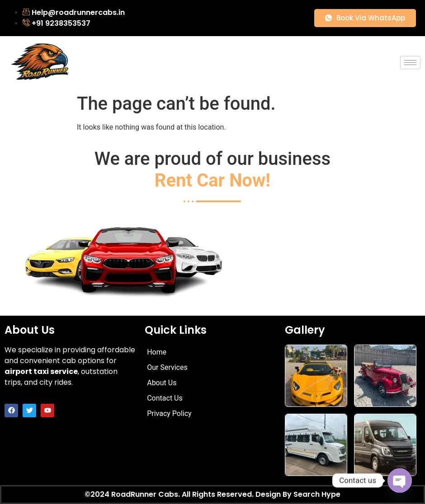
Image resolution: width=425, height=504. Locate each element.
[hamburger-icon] (410, 63)
